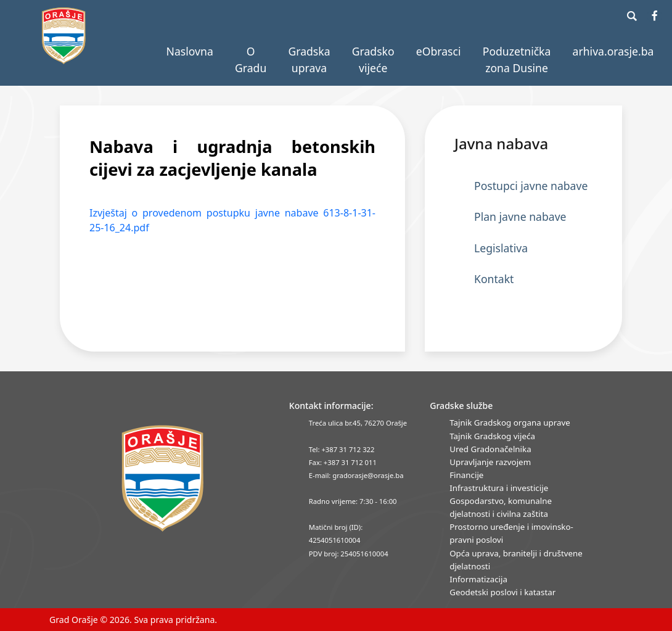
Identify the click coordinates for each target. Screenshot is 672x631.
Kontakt (494, 279)
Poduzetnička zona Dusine (517, 59)
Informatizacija (478, 579)
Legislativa (501, 248)
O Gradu (251, 59)
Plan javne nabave (520, 217)
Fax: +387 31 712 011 (343, 462)
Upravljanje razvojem (490, 462)
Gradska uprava (309, 59)
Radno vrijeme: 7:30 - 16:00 (353, 501)
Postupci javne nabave (531, 186)
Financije (466, 475)
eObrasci (439, 51)
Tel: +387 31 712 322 (342, 449)
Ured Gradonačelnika (490, 449)
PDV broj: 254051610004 (349, 554)
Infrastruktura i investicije (499, 488)
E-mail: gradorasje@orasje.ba (356, 475)
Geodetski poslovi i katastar (502, 592)
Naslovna (190, 51)
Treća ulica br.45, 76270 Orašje (358, 423)
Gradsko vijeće (373, 59)
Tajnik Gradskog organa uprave (510, 423)
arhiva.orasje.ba (613, 51)
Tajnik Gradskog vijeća (492, 436)
